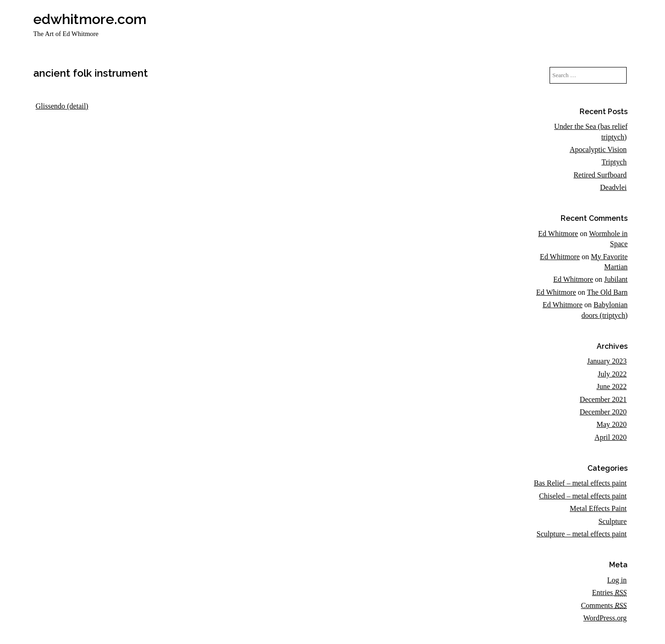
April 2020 (611, 437)
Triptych (614, 162)
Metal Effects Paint (598, 508)
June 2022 (612, 386)
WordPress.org (605, 618)
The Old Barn (607, 292)
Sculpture (613, 521)
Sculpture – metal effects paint (582, 534)
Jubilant (616, 279)
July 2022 (612, 374)
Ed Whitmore (558, 234)
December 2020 (603, 412)
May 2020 (612, 424)
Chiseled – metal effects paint (583, 496)
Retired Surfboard (600, 175)
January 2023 (607, 361)
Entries (609, 592)
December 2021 (603, 399)
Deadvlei (613, 187)
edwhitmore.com (90, 19)
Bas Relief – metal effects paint (580, 483)
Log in (617, 580)
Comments (604, 605)
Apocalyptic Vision (598, 149)
